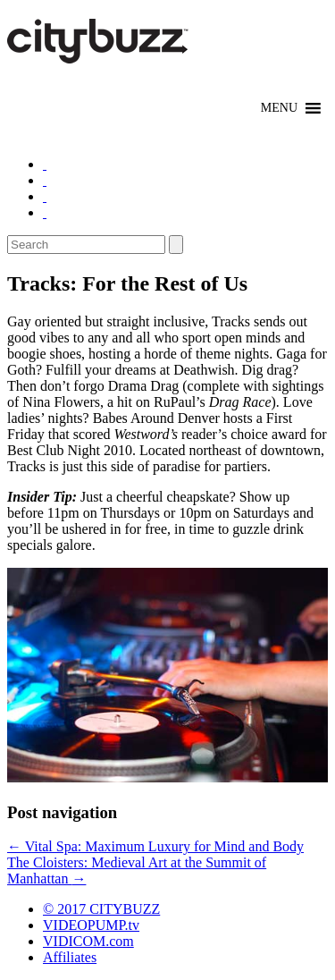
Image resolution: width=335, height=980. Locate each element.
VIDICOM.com (88, 941)
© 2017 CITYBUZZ (101, 909)
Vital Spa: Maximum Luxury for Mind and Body (155, 846)
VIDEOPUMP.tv (91, 925)
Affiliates (70, 957)
